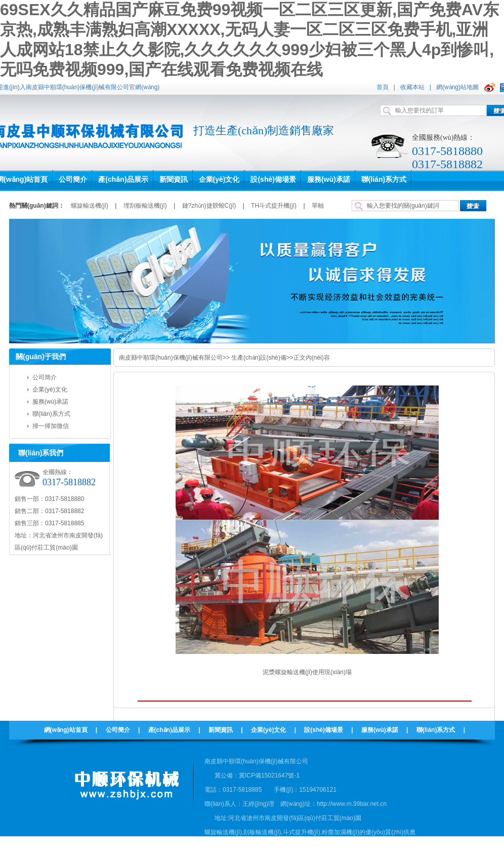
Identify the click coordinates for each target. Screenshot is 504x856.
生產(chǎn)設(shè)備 (259, 358)
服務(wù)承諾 (50, 402)
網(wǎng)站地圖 (457, 87)
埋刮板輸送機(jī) (145, 206)
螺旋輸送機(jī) (90, 206)
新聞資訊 (221, 730)
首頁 (383, 87)
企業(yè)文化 (50, 390)
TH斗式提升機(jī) (274, 206)
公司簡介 (45, 377)
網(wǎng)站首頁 (66, 730)
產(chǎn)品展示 (169, 730)
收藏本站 (412, 87)
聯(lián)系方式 (51, 414)
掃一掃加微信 (51, 426)
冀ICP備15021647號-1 (269, 775)
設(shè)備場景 (324, 730)
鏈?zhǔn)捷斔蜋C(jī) (209, 206)
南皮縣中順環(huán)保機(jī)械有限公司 (171, 358)
